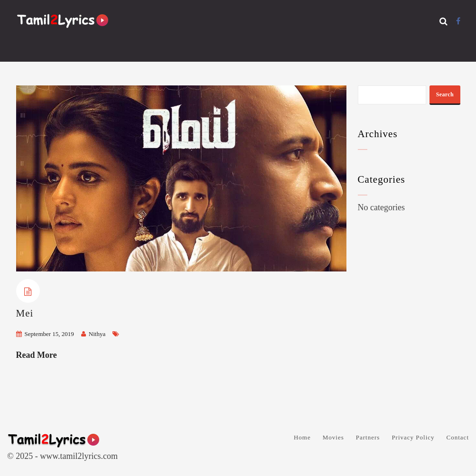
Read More (37, 355)
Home (302, 437)
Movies (333, 437)
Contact (458, 437)
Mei (25, 313)
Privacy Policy (413, 437)
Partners (368, 437)
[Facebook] (458, 21)
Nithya (97, 334)
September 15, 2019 (49, 334)
